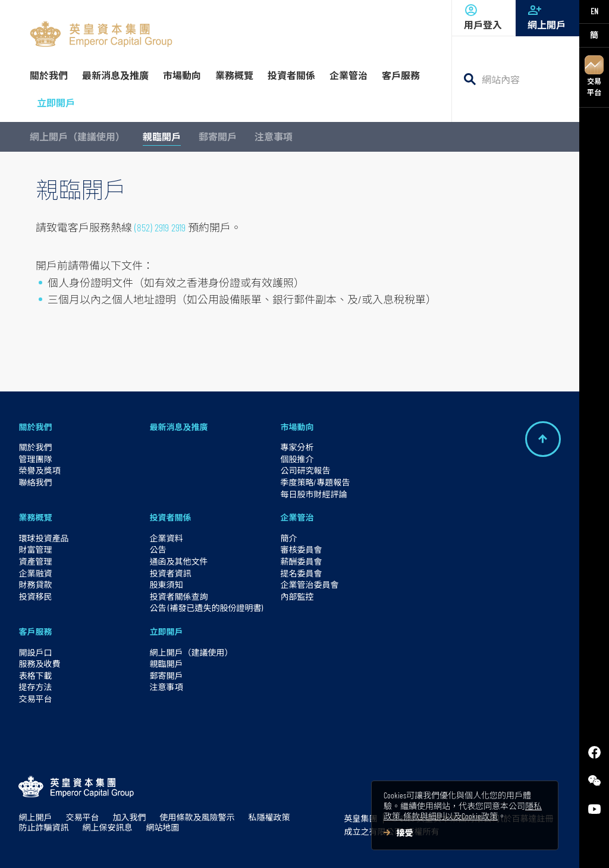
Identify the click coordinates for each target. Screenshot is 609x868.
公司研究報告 (305, 470)
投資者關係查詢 (178, 596)
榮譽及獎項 (39, 470)
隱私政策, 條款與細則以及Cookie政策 (463, 811)
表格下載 (35, 676)
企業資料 (166, 538)
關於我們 (35, 427)
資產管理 (35, 561)
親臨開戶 (162, 137)
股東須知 (166, 585)
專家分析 (297, 447)
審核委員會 (301, 549)
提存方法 (35, 687)
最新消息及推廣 (178, 427)
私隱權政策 (269, 817)
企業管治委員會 (309, 585)
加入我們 (129, 817)
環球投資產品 (43, 538)
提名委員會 (301, 573)
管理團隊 (35, 459)
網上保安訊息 (107, 827)
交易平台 (594, 76)
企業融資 (35, 573)
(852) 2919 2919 (160, 227)
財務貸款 (35, 585)
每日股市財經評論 (313, 494)
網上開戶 (547, 17)
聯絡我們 (35, 482)
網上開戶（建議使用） (77, 137)
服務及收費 (39, 664)
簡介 (288, 538)
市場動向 (297, 427)
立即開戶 (166, 632)
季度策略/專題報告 (315, 482)
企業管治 (297, 517)
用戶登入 (484, 17)
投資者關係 (170, 517)
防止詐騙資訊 (43, 827)
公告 (158, 549)
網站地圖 (162, 827)
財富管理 (35, 549)
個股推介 (297, 459)
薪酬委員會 (301, 561)
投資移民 (35, 596)
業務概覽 (35, 517)
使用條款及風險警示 (197, 817)
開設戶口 (35, 652)
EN (594, 11)
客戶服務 (35, 632)
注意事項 (274, 137)
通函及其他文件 (178, 561)
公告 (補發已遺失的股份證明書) (206, 608)
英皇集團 (360, 818)
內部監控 (297, 596)
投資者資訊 (170, 573)
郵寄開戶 (218, 137)
